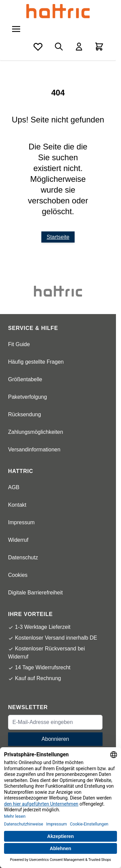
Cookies (18, 575)
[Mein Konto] (79, 47)
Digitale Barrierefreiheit (35, 593)
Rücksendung (25, 414)
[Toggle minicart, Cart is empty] (99, 47)
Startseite (58, 237)
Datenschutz (23, 557)
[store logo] (58, 11)
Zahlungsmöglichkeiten (36, 432)
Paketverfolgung (28, 397)
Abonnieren (55, 739)
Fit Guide (19, 344)
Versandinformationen (34, 450)
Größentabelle (25, 379)
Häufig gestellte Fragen (36, 362)
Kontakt (17, 505)
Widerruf (18, 540)
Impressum (21, 522)
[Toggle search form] (59, 47)
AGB (14, 487)
